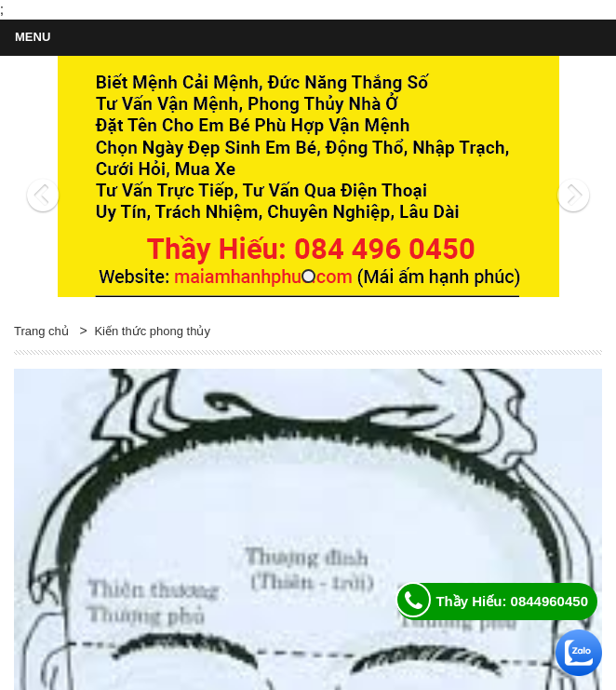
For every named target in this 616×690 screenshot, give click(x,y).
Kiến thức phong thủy (152, 331)
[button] (58, 177)
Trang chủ (41, 331)
